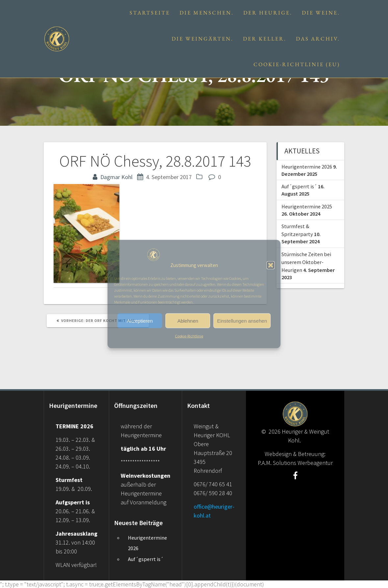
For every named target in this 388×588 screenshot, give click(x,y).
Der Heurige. (268, 13)
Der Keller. (265, 39)
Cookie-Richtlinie (189, 336)
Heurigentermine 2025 (307, 206)
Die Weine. (321, 13)
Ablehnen (188, 321)
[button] (271, 265)
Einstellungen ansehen (242, 321)
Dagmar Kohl (116, 177)
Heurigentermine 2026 (307, 167)
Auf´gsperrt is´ (299, 186)
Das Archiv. (318, 39)
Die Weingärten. (203, 39)
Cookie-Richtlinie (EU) (297, 64)
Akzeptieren (140, 321)
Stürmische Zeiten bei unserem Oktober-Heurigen (306, 262)
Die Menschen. (207, 13)
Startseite (150, 13)
